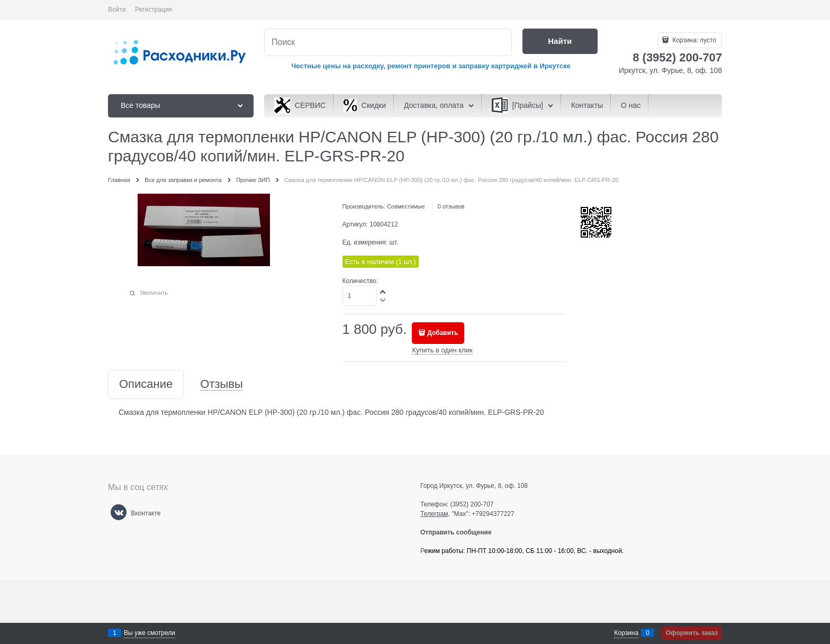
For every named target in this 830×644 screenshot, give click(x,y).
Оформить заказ (692, 633)
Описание (146, 384)
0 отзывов (451, 206)
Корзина (626, 633)
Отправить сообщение (460, 532)
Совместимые (406, 206)
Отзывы (222, 384)
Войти (117, 10)
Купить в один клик (442, 350)
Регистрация (154, 10)
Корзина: (693, 40)
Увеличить (154, 293)
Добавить (443, 333)
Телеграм (434, 514)
